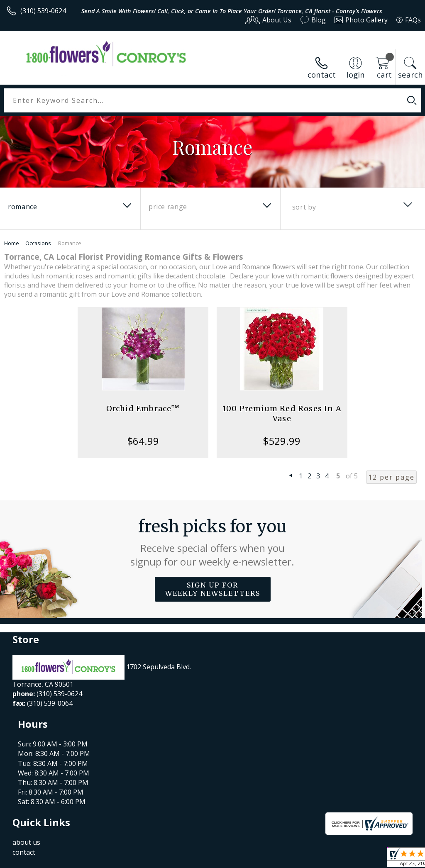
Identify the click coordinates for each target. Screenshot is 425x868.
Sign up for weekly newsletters (213, 589)
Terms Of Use (232, 859)
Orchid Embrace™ (143, 408)
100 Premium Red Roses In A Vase (282, 413)
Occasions (38, 243)
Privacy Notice (281, 859)
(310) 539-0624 (43, 11)
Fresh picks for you (213, 542)
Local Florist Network (339, 859)
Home (12, 243)
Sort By (304, 207)
